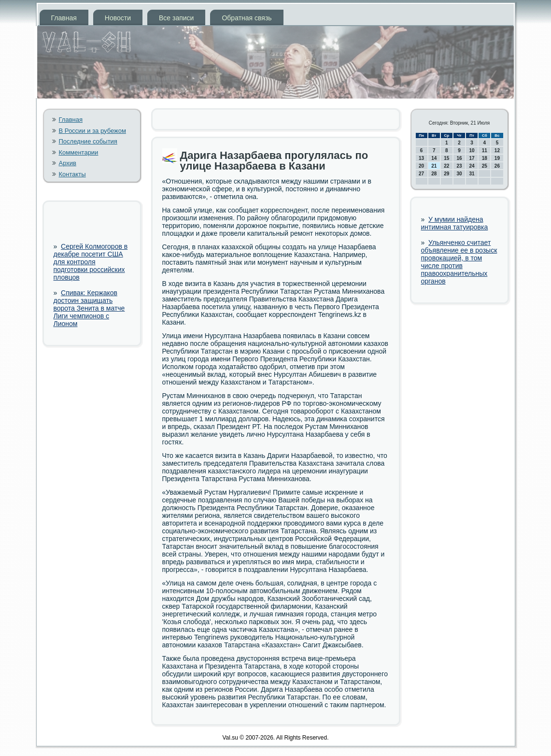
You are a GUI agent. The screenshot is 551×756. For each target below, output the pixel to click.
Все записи (176, 18)
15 (446, 158)
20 (421, 166)
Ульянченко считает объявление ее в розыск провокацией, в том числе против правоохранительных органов (459, 262)
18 (485, 158)
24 (472, 166)
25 (485, 166)
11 (485, 150)
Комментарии (79, 152)
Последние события (88, 141)
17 (472, 158)
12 (497, 150)
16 (459, 158)
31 (472, 174)
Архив (68, 163)
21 (434, 166)
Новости (118, 18)
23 (459, 166)
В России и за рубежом (92, 131)
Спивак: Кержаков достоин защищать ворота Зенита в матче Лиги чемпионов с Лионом (89, 308)
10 (472, 150)
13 (421, 158)
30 (459, 174)
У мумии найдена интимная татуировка (455, 223)
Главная (64, 18)
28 (434, 174)
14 (434, 158)
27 (421, 174)
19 (497, 158)
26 (497, 166)
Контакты (72, 174)
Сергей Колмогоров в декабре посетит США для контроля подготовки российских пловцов (91, 262)
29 (446, 174)
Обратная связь (247, 18)
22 (446, 166)
